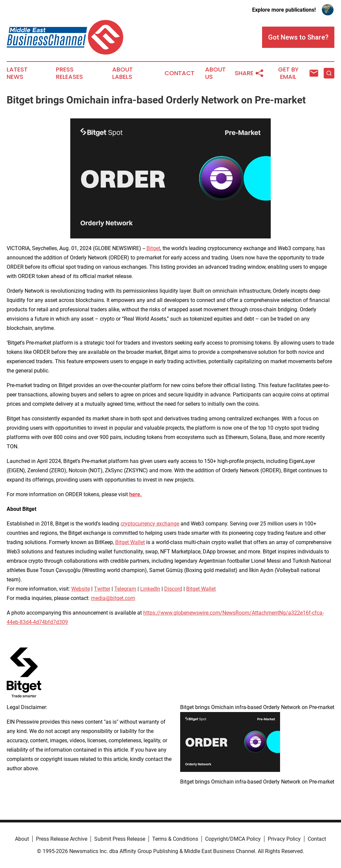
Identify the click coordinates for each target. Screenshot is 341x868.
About (22, 839)
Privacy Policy (284, 839)
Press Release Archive (62, 839)
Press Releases (69, 73)
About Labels (123, 73)
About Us (215, 73)
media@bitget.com (113, 598)
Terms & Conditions (175, 839)
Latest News (17, 73)
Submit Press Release (120, 839)
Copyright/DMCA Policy (233, 839)
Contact (179, 73)
